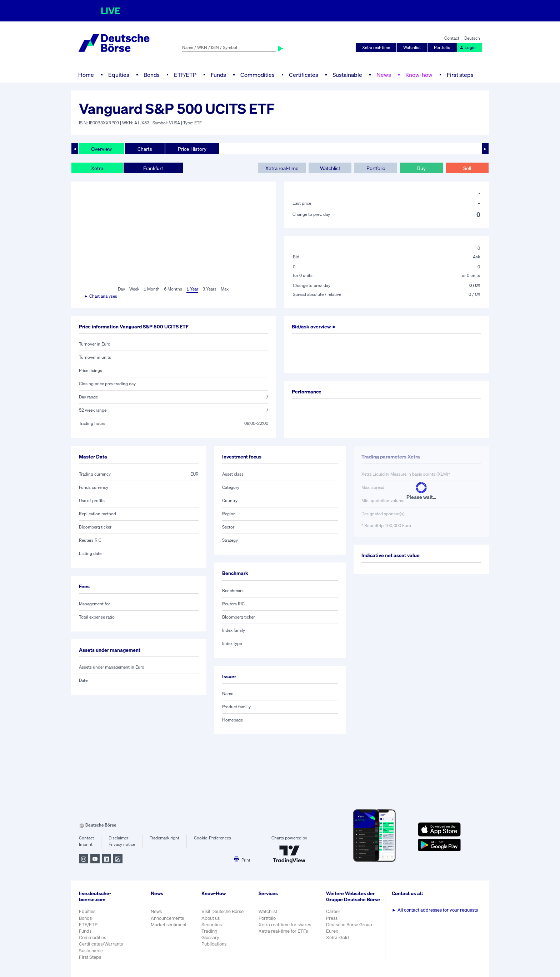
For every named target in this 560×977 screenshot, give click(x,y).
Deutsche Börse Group (349, 925)
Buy (421, 168)
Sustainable (347, 75)
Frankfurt (153, 168)
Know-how (419, 75)
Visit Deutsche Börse (222, 911)
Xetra (97, 168)
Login (467, 47)
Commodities (257, 75)
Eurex (332, 931)
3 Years (209, 289)
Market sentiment (169, 925)
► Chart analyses (101, 296)
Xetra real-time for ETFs (283, 931)
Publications (214, 944)
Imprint (86, 844)
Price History (192, 149)
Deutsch (472, 38)
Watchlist (412, 47)
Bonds (152, 75)
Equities (119, 75)
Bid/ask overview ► (314, 326)
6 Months (173, 289)
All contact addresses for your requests (435, 910)
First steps (460, 75)
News (384, 75)
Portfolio (442, 47)
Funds (218, 75)
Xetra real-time (376, 47)
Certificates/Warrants (101, 944)
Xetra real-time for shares (285, 925)
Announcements (167, 918)
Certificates (304, 75)
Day (121, 289)
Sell (467, 168)
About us (211, 918)
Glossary (210, 938)
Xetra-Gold (337, 938)
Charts (145, 149)
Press (332, 918)
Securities (212, 925)
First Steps (90, 957)
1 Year (192, 289)
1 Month (152, 289)
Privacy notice (122, 844)
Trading (209, 931)
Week (134, 289)
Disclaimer (118, 838)
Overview (101, 149)
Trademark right (164, 838)
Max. (225, 289)
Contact (452, 38)
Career (333, 911)
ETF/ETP (185, 75)
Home (86, 75)
